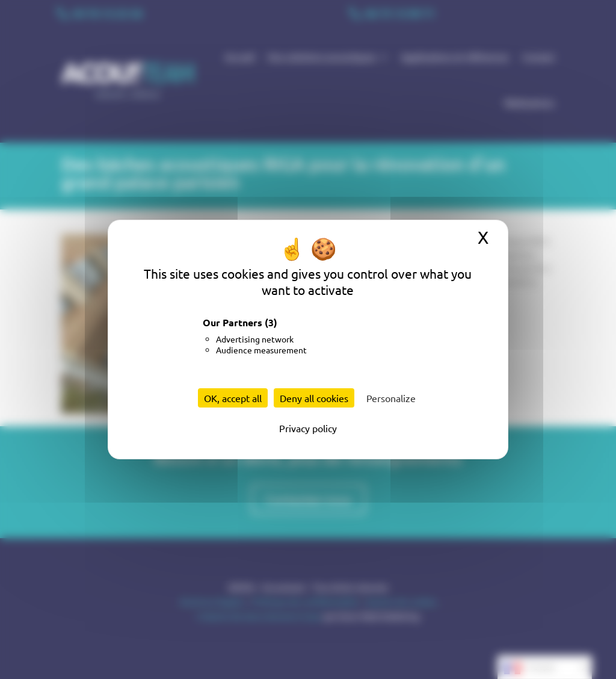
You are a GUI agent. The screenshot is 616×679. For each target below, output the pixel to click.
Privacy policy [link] (308, 428)
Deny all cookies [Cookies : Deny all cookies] (314, 398)
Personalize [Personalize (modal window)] (391, 398)
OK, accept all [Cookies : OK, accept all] (233, 398)
